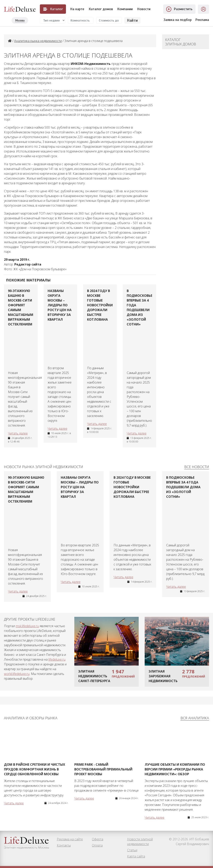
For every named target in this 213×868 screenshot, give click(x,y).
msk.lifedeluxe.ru (27, 626)
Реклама (202, 20)
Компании (125, 9)
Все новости (197, 467)
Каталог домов (101, 9)
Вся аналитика (195, 718)
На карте (77, 9)
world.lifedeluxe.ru (17, 674)
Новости (144, 9)
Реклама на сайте (70, 839)
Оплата (97, 845)
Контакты (64, 845)
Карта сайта (136, 856)
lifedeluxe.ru (57, 659)
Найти (132, 20)
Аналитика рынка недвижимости (38, 41)
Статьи (132, 850)
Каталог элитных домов (181, 42)
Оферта (98, 839)
